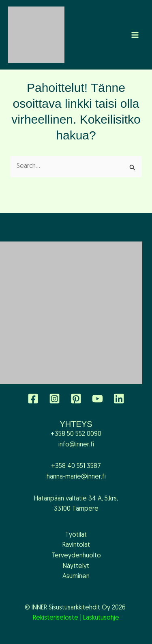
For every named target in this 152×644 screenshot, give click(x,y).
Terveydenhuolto (76, 556)
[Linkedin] (119, 399)
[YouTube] (97, 399)
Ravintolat (76, 545)
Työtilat (76, 535)
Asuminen (76, 577)
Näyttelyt (76, 566)
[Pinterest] (76, 399)
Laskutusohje (101, 618)
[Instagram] (55, 399)
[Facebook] (33, 399)
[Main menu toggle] (135, 35)
